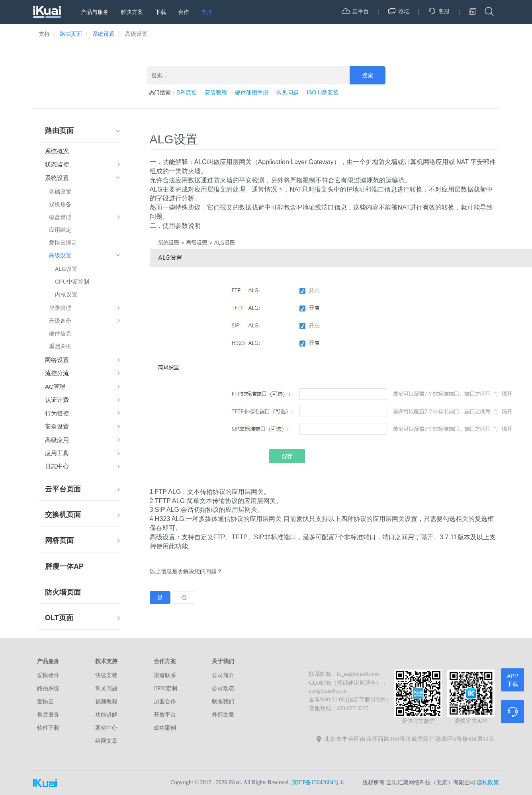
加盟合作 (165, 702)
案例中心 (106, 728)
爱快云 (45, 702)
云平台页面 (63, 489)
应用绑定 (60, 230)
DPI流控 (187, 92)
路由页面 (59, 131)
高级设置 (60, 255)
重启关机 (60, 346)
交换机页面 (63, 515)
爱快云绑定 (63, 243)
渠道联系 (165, 675)
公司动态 (223, 688)
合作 (184, 12)
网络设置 (57, 360)
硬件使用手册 (252, 92)
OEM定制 (165, 688)
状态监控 (57, 164)
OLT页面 (59, 618)
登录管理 (60, 308)
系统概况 (57, 151)
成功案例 (165, 728)
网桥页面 (59, 540)
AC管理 (55, 387)
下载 (160, 12)
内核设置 (66, 294)
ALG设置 (66, 269)
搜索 (368, 75)
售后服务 (48, 715)
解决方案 (132, 12)
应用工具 (57, 453)
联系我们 (223, 702)
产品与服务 (95, 12)
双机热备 (60, 204)
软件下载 (48, 728)
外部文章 (223, 715)
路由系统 (48, 688)
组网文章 (106, 741)
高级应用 (57, 440)
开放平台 (165, 715)
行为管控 (57, 413)
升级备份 (60, 321)
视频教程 (106, 702)
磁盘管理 (60, 217)
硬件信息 (60, 333)
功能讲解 (106, 715)
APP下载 (512, 680)
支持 (207, 12)
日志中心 (57, 466)
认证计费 (57, 400)
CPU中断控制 (72, 282)
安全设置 (57, 426)
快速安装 (106, 675)
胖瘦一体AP (64, 566)
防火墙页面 (63, 592)
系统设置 (57, 178)
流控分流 (57, 373)
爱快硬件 (48, 675)
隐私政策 (488, 782)
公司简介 (223, 675)
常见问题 (288, 92)
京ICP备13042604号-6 (318, 782)
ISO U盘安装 (323, 92)
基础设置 (60, 192)
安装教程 (216, 92)
